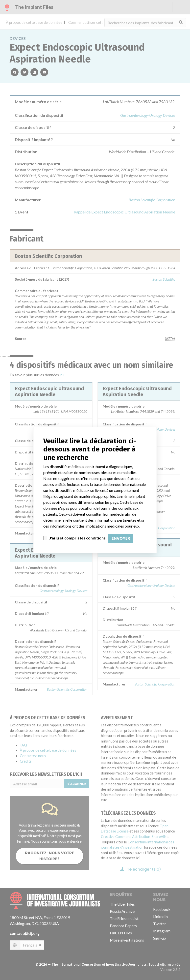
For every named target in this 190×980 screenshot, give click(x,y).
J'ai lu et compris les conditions (77, 538)
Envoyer (121, 538)
